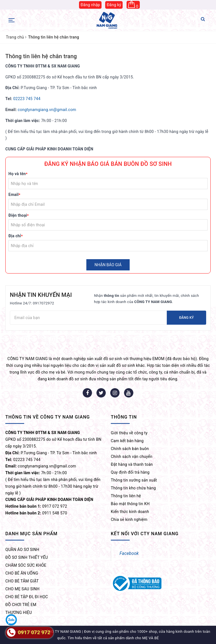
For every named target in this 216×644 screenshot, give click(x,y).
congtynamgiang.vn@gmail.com (47, 110)
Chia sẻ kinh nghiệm (129, 519)
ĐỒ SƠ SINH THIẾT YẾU (27, 557)
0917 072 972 (36, 506)
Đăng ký (114, 5)
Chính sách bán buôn (130, 449)
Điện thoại (19, 215)
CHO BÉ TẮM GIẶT (22, 581)
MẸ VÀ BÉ (151, 638)
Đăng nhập (90, 5)
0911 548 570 (36, 513)
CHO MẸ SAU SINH (22, 589)
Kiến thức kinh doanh (130, 512)
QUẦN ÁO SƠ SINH (22, 550)
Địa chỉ (16, 236)
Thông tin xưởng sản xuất (134, 480)
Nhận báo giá (108, 265)
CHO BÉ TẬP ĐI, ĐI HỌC (27, 597)
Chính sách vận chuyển (132, 457)
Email (14, 195)
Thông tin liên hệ (126, 496)
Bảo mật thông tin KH (130, 504)
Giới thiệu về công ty (129, 433)
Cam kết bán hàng (127, 441)
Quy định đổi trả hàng (130, 472)
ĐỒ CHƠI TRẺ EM (21, 605)
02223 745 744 (27, 99)
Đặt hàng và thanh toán (132, 464)
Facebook (129, 553)
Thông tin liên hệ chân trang (41, 56)
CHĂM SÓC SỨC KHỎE (26, 565)
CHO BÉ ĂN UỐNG (22, 573)
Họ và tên (18, 174)
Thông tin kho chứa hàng (133, 488)
